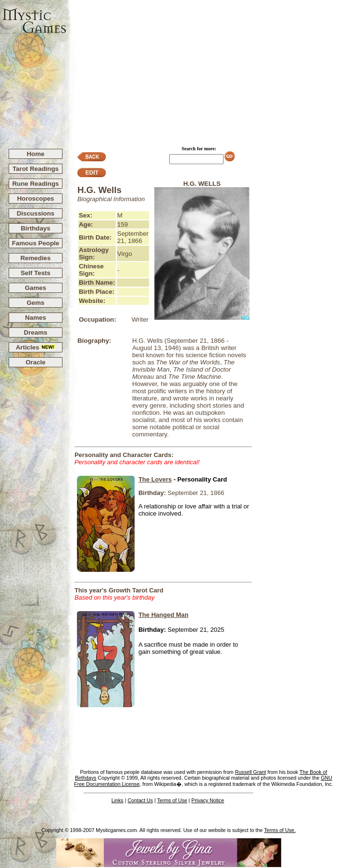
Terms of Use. (280, 830)
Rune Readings (35, 184)
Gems (35, 303)
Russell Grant (251, 772)
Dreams (36, 332)
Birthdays (35, 228)
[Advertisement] (202, 70)
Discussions (36, 213)
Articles (36, 347)
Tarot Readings (36, 169)
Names (36, 318)
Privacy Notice (208, 800)
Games (36, 288)
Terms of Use (172, 800)
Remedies (35, 258)
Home (35, 154)
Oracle (36, 362)
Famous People (36, 243)
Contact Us (140, 800)
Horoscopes (35, 199)
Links (118, 800)
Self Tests (36, 273)
